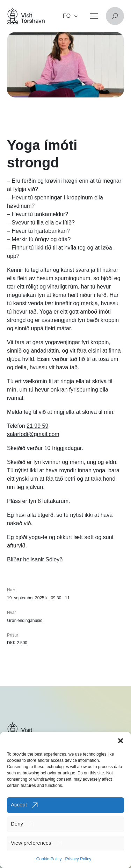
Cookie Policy (49, 859)
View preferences (31, 843)
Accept (19, 804)
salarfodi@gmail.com (33, 434)
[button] (121, 741)
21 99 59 (37, 426)
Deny (17, 824)
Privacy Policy (78, 859)
